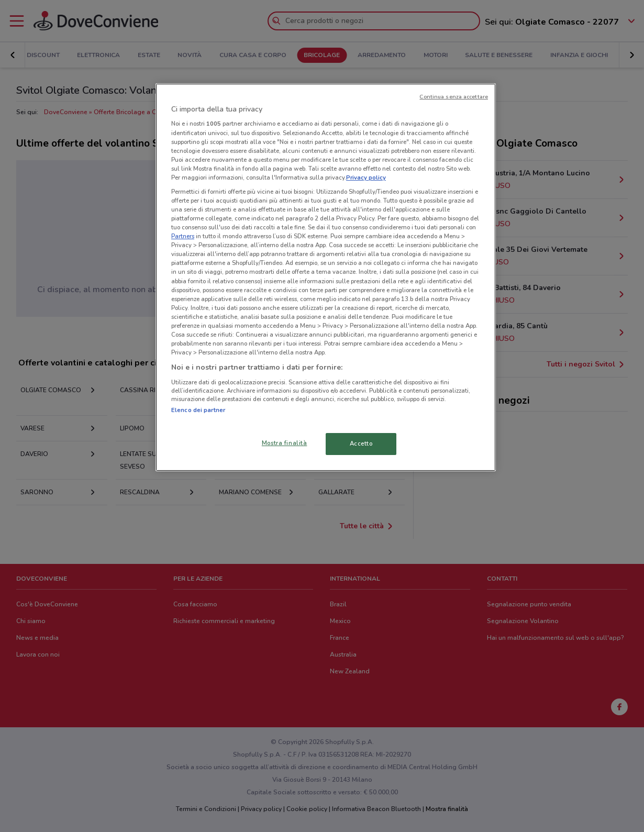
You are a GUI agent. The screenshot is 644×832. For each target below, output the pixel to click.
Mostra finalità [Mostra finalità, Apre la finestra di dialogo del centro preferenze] (285, 443)
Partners (183, 236)
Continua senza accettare (454, 97)
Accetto (361, 443)
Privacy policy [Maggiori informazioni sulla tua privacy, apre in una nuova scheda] (366, 178)
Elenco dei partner (198, 410)
